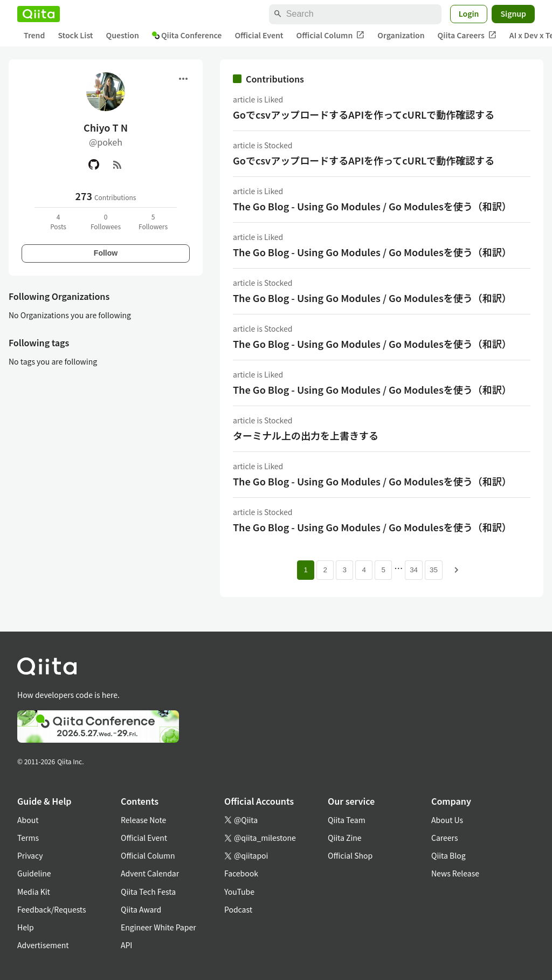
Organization (401, 35)
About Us (447, 820)
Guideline (34, 873)
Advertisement (43, 945)
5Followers (153, 221)
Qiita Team (347, 820)
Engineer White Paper (158, 927)
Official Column (331, 35)
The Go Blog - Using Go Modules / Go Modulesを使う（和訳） (372, 206)
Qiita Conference (187, 35)
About (28, 820)
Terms (28, 838)
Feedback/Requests (52, 909)
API (126, 945)
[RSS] (118, 165)
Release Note (143, 820)
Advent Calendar (150, 873)
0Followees (106, 221)
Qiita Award (141, 909)
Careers (444, 838)
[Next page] (457, 570)
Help (26, 927)
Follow (106, 253)
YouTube (239, 892)
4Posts (58, 221)
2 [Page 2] (325, 570)
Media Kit (34, 892)
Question (123, 35)
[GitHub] (94, 165)
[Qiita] (39, 14)
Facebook (241, 873)
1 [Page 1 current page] (305, 570)
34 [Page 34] (414, 570)
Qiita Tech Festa (148, 892)
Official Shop (350, 855)
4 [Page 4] (364, 570)
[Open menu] (183, 79)
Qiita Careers (467, 35)
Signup (513, 13)
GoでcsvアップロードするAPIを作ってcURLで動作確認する (364, 114)
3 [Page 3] (344, 570)
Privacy (30, 855)
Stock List (75, 35)
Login (469, 13)
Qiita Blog (448, 855)
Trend (34, 35)
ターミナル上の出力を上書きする (306, 435)
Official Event (259, 35)
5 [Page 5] (383, 570)
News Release (455, 873)
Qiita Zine (345, 838)
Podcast (238, 909)
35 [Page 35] (434, 570)
